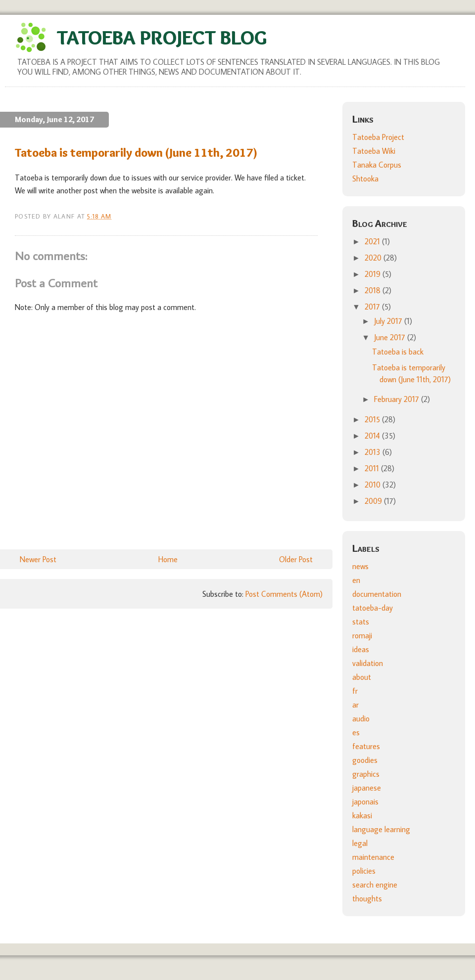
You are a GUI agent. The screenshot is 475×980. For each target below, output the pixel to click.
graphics (366, 774)
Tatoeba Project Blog (162, 37)
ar (356, 705)
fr (355, 691)
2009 (374, 501)
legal (360, 843)
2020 (374, 258)
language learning (381, 829)
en (356, 580)
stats (361, 622)
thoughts (367, 898)
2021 (373, 241)
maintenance (373, 857)
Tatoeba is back (398, 352)
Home (168, 559)
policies (364, 871)
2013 (374, 452)
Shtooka (365, 178)
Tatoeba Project (378, 137)
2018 (374, 290)
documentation (377, 594)
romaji (362, 635)
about (362, 677)
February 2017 (398, 399)
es (356, 732)
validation (368, 663)
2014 (373, 436)
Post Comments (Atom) (284, 594)
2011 (373, 468)
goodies (365, 760)
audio (361, 718)
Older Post (296, 559)
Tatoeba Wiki (374, 151)
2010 (374, 485)
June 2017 (391, 337)
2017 (373, 307)
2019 (374, 274)
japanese (367, 788)
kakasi (362, 815)
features (366, 746)
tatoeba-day (373, 608)
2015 (373, 419)
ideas (361, 649)
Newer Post (38, 559)
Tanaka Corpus (377, 165)
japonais (365, 802)
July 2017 (389, 321)
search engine (375, 885)
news (360, 566)
